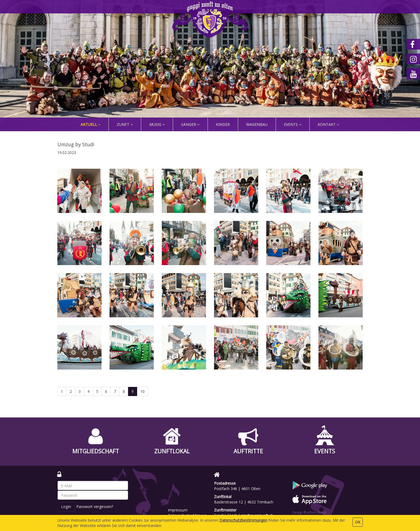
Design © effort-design (310, 512)
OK (358, 522)
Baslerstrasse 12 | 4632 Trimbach (244, 502)
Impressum (178, 510)
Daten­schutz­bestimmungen (243, 520)
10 (142, 391)
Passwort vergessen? (95, 506)
